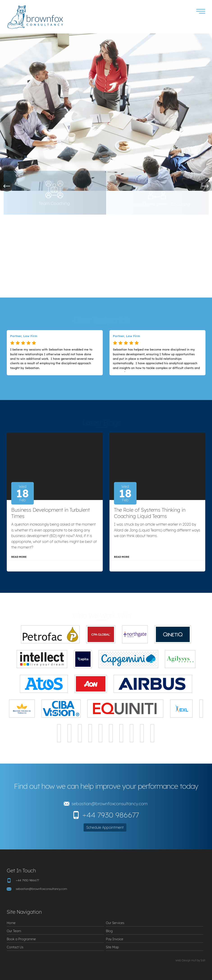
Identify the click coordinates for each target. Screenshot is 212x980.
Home (11, 923)
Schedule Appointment (105, 827)
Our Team (14, 931)
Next (205, 186)
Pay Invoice (115, 939)
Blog (109, 931)
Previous (7, 186)
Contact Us (15, 947)
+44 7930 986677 (111, 815)
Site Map (112, 947)
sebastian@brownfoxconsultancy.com (110, 804)
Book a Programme (21, 939)
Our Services (115, 923)
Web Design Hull (186, 960)
